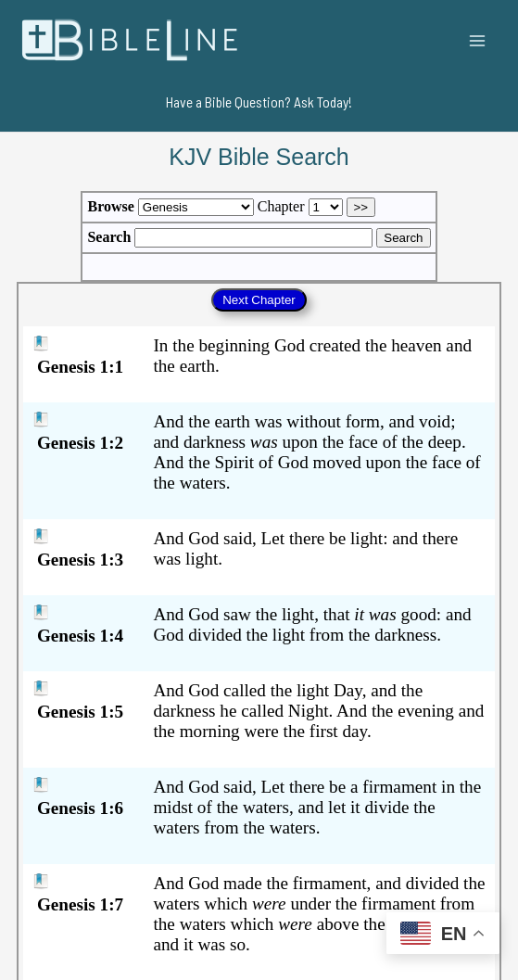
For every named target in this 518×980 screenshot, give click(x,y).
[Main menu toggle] (478, 40)
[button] (259, 102)
